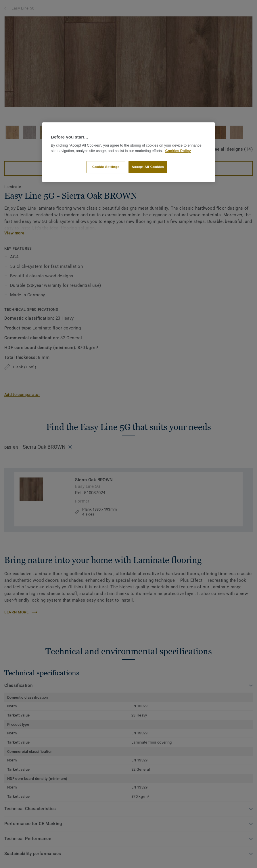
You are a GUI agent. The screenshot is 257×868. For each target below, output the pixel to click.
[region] (128, 152)
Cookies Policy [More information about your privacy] (178, 151)
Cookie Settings (106, 167)
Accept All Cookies (148, 167)
